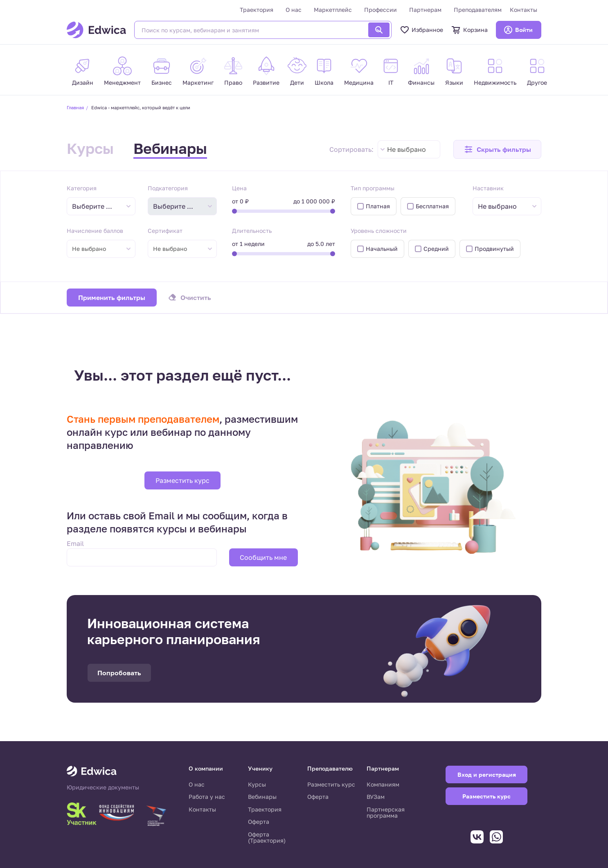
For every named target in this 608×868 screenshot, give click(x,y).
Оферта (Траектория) (267, 838)
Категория (82, 188)
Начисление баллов (95, 231)
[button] (497, 149)
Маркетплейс (333, 10)
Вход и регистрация (487, 774)
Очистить (196, 298)
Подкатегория (168, 188)
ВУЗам (376, 797)
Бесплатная (432, 206)
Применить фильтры (112, 298)
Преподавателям (478, 10)
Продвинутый (494, 249)
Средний (436, 249)
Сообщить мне (263, 557)
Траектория (257, 10)
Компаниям (383, 784)
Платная (378, 206)
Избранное (421, 30)
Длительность (252, 231)
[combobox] (409, 149)
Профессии (381, 10)
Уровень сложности (379, 231)
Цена (239, 188)
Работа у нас (207, 797)
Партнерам (425, 10)
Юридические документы (103, 787)
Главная (75, 107)
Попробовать (119, 673)
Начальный (382, 249)
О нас (294, 10)
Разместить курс (182, 480)
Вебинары (170, 148)
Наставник (488, 188)
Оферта (259, 822)
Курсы (90, 148)
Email (75, 543)
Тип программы (373, 188)
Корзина (470, 30)
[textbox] (96, 206)
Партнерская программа (386, 813)
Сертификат (165, 231)
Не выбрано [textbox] (406, 149)
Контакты (524, 10)
